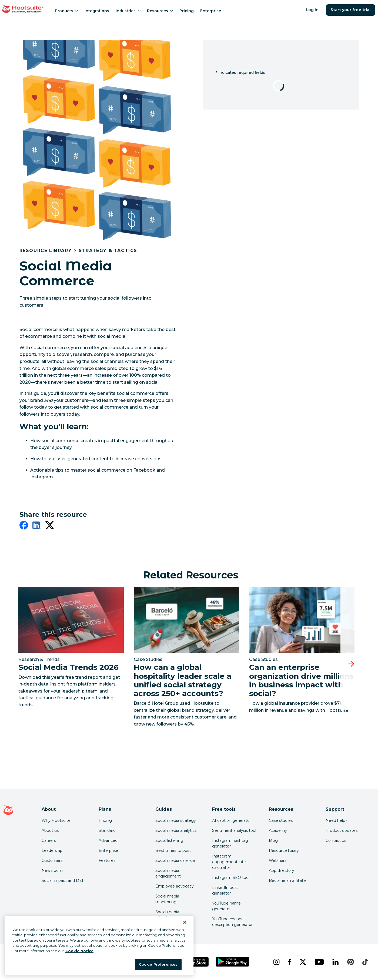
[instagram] (276, 962)
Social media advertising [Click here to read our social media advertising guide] (167, 915)
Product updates (342, 830)
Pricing (187, 11)
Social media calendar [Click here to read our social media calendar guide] (176, 860)
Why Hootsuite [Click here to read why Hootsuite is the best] (56, 820)
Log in (312, 10)
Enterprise (211, 11)
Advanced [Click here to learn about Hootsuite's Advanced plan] (108, 840)
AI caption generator (232, 820)
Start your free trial (351, 10)
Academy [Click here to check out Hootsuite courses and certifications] (278, 830)
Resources (160, 11)
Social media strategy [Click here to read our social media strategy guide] (176, 820)
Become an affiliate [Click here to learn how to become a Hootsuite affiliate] (287, 880)
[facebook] (24, 526)
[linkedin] (37, 526)
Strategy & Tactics (108, 251)
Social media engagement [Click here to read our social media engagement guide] (168, 873)
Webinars (278, 860)
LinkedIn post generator (225, 890)
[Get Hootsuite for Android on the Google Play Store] (232, 962)
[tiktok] (365, 962)
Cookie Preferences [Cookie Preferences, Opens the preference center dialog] (158, 964)
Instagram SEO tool (231, 878)
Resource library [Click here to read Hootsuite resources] (284, 850)
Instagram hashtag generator (230, 843)
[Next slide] (351, 664)
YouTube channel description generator (232, 922)
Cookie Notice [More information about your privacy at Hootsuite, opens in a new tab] (79, 951)
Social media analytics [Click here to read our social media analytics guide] (176, 830)
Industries (128, 11)
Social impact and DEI (62, 880)
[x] (303, 962)
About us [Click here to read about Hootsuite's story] (50, 830)
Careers (49, 840)
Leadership (52, 850)
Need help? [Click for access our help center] (337, 820)
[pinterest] (350, 962)
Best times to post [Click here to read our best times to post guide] (173, 850)
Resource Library (46, 251)
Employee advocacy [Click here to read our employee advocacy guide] (175, 886)
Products (66, 11)
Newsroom (52, 870)
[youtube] (319, 962)
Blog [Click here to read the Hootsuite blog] (273, 840)
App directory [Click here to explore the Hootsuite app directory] (282, 870)
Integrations (97, 11)
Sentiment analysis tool (234, 830)
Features (107, 860)
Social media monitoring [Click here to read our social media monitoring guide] (167, 899)
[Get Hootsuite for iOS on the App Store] (194, 962)
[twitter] (50, 526)
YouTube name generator (226, 906)
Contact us (336, 840)
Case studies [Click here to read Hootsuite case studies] (281, 820)
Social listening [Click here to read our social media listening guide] (169, 840)
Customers (52, 860)
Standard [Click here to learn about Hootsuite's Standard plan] (107, 830)
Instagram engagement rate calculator (229, 862)
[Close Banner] (185, 922)
